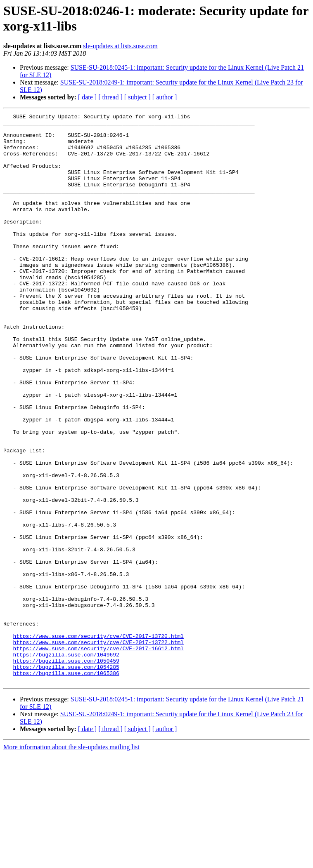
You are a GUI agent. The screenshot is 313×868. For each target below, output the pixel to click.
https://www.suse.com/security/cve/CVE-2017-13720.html (98, 741)
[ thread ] (110, 97)
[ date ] (87, 97)
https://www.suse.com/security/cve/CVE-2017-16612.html (98, 756)
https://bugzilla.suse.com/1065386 (66, 786)
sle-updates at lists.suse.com (120, 46)
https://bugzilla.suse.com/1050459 (66, 771)
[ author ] (165, 97)
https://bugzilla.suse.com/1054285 (66, 778)
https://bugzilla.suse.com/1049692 (66, 763)
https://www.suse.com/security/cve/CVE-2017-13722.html (98, 748)
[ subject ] (138, 97)
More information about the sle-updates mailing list (71, 861)
